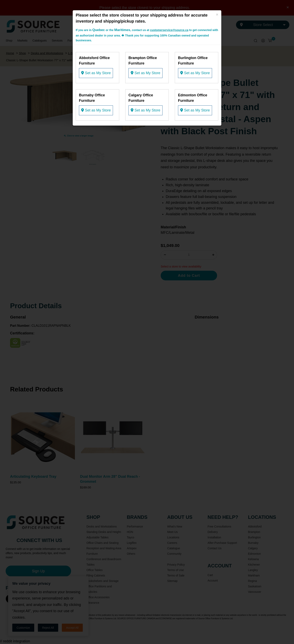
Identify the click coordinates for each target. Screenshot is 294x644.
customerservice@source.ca (169, 30)
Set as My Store (96, 73)
